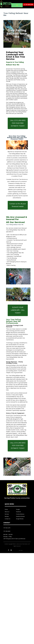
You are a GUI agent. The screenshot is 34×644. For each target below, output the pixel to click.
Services (7, 514)
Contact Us (7, 519)
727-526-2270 (29, 4)
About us (7, 512)
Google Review (20, 519)
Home (6, 509)
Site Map (21, 550)
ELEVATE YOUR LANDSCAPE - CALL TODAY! (18, 310)
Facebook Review (20, 516)
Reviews (7, 516)
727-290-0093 (7, 531)
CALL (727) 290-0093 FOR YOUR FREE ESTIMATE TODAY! (18, 123)
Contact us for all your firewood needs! (18, 205)
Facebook (18, 512)
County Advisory (20, 514)
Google (18, 509)
